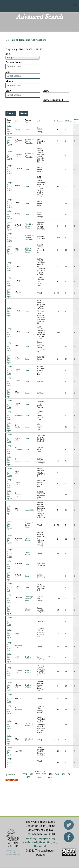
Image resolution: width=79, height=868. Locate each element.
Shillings (68, 121)
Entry (46, 91)
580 (57, 774)
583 (28, 777)
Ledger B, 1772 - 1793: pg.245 (10, 186)
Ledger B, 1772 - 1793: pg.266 (10, 525)
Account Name (14, 62)
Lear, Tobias (29, 510)
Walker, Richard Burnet (28, 250)
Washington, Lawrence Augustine (30, 237)
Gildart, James (28, 610)
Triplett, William (28, 658)
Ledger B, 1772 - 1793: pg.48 (10, 293)
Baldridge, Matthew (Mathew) (29, 226)
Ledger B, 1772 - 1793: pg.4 (10, 565)
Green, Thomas (28, 539)
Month (9, 81)
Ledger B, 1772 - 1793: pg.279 (10, 539)
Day (8, 72)
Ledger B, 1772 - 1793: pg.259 (10, 510)
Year (8, 91)
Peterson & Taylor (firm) (29, 525)
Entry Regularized (53, 100)
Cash (27, 130)
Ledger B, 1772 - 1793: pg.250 (10, 237)
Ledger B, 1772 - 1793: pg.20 (10, 621)
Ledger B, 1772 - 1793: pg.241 (10, 141)
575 (25, 774)
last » (50, 777)
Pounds (60, 121)
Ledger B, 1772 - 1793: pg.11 (10, 610)
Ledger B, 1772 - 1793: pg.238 (10, 130)
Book (8, 54)
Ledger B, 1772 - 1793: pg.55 (10, 393)
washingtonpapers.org (40, 838)
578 (44, 774)
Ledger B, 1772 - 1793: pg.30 (10, 698)
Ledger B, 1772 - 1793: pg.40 (10, 266)
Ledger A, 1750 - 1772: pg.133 (10, 762)
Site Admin (40, 846)
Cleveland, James (29, 725)
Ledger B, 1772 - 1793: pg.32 (10, 710)
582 (70, 774)
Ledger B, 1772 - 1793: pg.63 (10, 450)
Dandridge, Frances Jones (29, 599)
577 (38, 774)
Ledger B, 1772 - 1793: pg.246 (10, 203)
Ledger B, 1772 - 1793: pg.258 (10, 472)
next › (41, 777)
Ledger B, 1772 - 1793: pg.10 (10, 599)
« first (38, 771)
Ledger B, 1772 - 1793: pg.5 (10, 576)
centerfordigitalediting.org (40, 842)
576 (31, 774)
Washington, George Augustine (30, 141)
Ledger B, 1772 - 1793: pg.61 (10, 427)
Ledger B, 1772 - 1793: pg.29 (10, 634)
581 (64, 774)
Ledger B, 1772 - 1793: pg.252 (10, 250)
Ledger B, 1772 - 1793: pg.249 (10, 226)
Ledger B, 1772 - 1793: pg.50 (10, 312)
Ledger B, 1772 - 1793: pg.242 (10, 169)
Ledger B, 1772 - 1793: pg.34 (10, 725)
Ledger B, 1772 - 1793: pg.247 (10, 215)
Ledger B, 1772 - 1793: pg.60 (10, 416)
